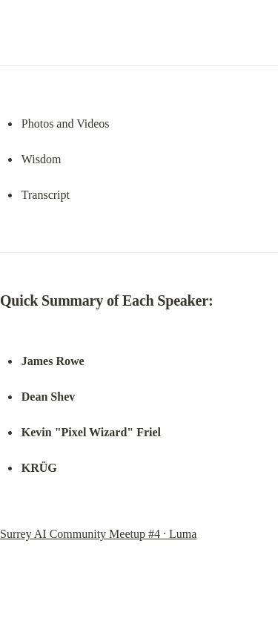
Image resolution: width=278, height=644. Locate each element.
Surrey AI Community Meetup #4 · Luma (98, 534)
